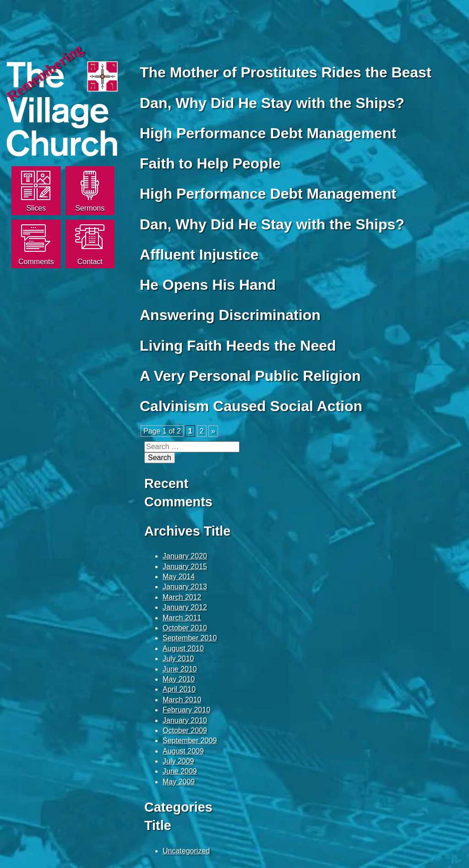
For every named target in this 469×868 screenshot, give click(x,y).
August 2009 (183, 751)
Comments (36, 262)
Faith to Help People (210, 163)
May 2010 (179, 679)
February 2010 (186, 710)
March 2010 (182, 700)
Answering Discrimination (230, 315)
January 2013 (185, 587)
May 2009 (179, 782)
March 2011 (182, 618)
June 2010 (180, 669)
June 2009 (180, 771)
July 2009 (178, 761)
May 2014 (179, 577)
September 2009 (190, 741)
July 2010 (178, 659)
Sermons (90, 208)
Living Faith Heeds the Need (238, 346)
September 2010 (190, 638)
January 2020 (185, 556)
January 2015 (185, 567)
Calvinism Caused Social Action (251, 406)
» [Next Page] (213, 431)
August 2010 (183, 648)
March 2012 (182, 597)
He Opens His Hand (208, 285)
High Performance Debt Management (268, 133)
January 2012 (185, 607)
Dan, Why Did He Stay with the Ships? (272, 103)
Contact (90, 262)
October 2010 (185, 628)
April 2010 (179, 689)
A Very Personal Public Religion (250, 376)
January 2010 (185, 720)
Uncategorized (186, 851)
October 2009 (185, 730)
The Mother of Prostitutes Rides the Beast (286, 72)
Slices (36, 208)
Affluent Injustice (199, 255)
